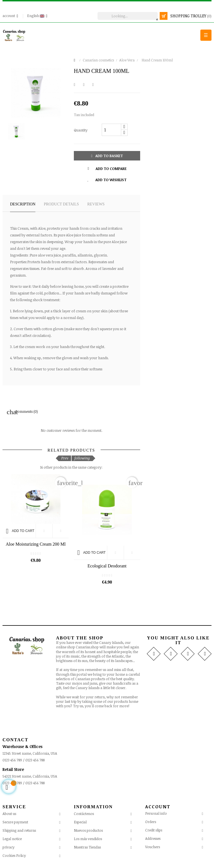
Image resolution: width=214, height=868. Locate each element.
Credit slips (154, 830)
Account (158, 807)
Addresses (153, 838)
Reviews (96, 204)
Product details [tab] (61, 204)
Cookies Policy (14, 855)
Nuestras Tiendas (87, 847)
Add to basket (107, 156)
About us (9, 814)
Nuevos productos (88, 830)
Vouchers (153, 847)
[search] (128, 16)
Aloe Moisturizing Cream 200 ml (36, 544)
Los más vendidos (88, 839)
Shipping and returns (19, 830)
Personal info (156, 813)
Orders (151, 822)
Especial (80, 822)
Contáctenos (84, 814)
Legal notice (12, 839)
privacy (8, 847)
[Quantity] (111, 130)
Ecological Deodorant (107, 566)
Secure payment (15, 822)
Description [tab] (23, 204)
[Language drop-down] (38, 16)
